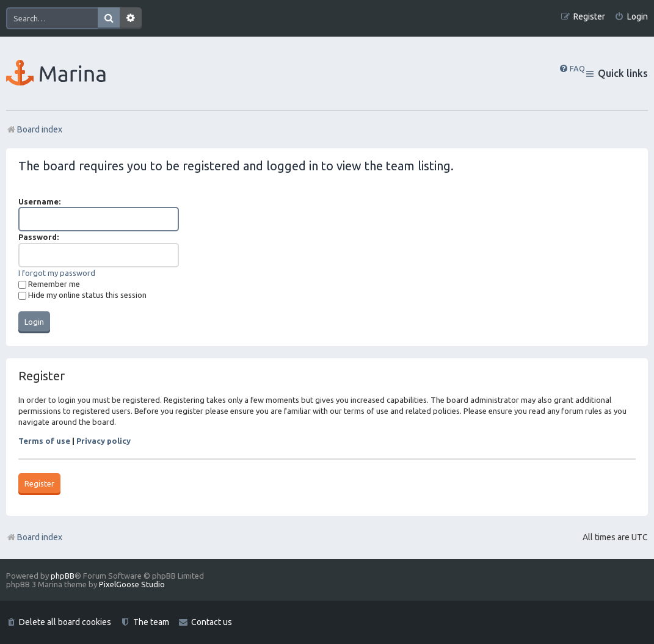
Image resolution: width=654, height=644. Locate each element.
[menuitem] (631, 17)
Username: (39, 201)
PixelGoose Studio (132, 584)
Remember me (49, 284)
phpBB (63, 576)
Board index (34, 537)
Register (39, 483)
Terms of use (44, 441)
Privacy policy (104, 441)
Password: (38, 237)
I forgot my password (57, 273)
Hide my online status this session (82, 295)
